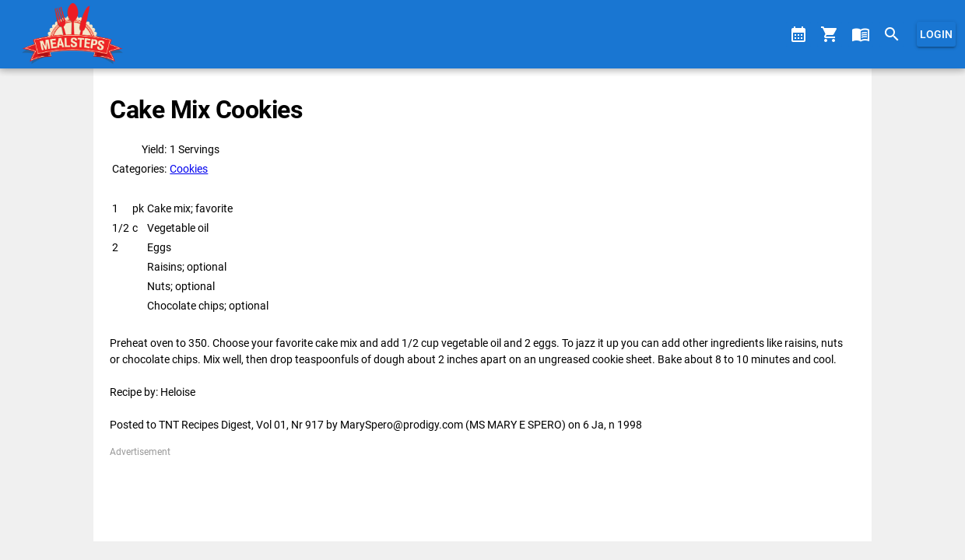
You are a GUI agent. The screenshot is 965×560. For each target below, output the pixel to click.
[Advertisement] (482, 494)
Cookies (189, 169)
